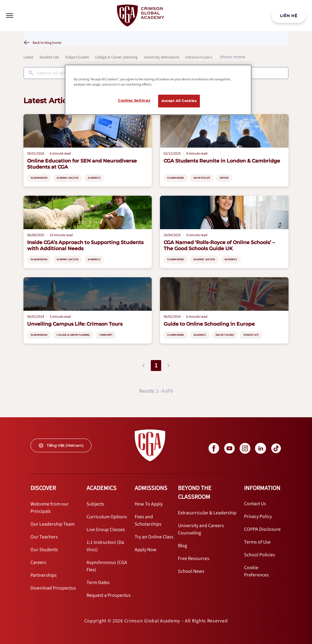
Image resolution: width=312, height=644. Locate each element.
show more (232, 57)
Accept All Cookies (179, 101)
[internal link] (289, 16)
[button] (144, 366)
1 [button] (156, 366)
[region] (158, 90)
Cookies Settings (134, 100)
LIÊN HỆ (289, 16)
